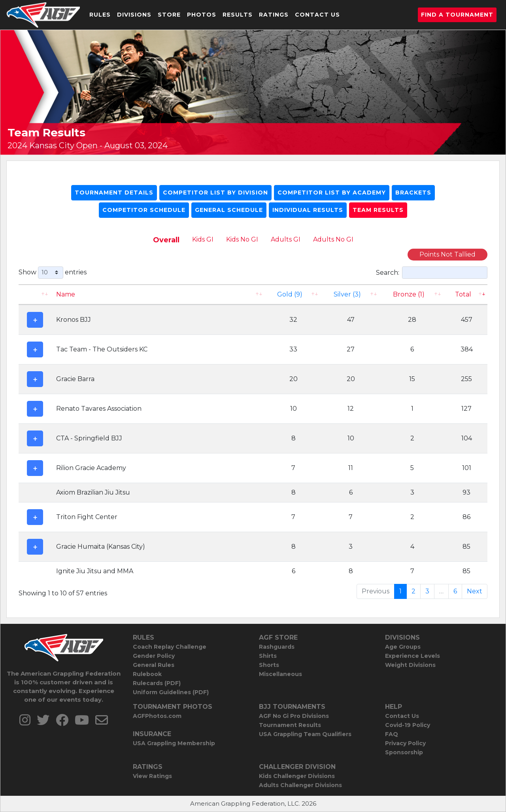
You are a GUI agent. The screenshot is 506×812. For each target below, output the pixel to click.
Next (475, 591)
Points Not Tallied (447, 254)
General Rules (154, 665)
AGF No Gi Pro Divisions (294, 716)
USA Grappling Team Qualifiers (305, 734)
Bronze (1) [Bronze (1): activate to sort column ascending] (409, 294)
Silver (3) (347, 294)
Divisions (134, 15)
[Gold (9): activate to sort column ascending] (294, 295)
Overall (166, 240)
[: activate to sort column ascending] (35, 295)
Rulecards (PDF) (157, 683)
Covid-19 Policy (408, 725)
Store (169, 15)
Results (238, 15)
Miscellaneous (280, 674)
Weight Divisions (410, 665)
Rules (100, 15)
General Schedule (229, 210)
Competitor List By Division (215, 193)
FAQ (392, 734)
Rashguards (277, 647)
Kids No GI (242, 239)
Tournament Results (290, 725)
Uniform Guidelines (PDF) (171, 692)
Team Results (378, 210)
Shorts (269, 665)
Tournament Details (114, 193)
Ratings (274, 15)
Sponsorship (404, 752)
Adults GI (286, 239)
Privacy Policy (405, 743)
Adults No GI (333, 239)
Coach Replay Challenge (170, 647)
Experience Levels (413, 656)
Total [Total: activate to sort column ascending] (463, 294)
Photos (202, 15)
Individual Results (308, 210)
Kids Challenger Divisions (297, 776)
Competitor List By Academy (332, 193)
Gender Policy (154, 656)
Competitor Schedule (144, 210)
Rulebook (147, 674)
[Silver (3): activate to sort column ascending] (351, 295)
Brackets (413, 193)
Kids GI (203, 239)
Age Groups (403, 647)
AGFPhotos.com (157, 716)
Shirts (268, 656)
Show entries (53, 273)
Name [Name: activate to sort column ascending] (66, 294)
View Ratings (152, 776)
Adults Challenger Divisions (300, 785)
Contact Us (317, 15)
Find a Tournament (457, 15)
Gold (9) (290, 294)
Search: (432, 273)
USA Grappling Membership (174, 743)
